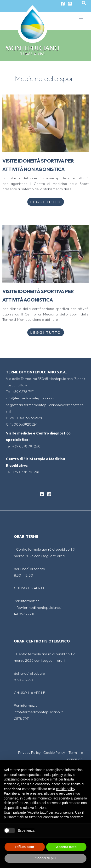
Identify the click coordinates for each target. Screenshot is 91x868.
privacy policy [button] (62, 775)
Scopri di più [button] (46, 858)
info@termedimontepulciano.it (30, 398)
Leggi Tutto (46, 202)
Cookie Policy (55, 752)
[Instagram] (70, 4)
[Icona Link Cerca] (84, 3)
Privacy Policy (29, 752)
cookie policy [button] (65, 789)
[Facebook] (42, 494)
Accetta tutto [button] (66, 847)
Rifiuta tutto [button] (25, 847)
